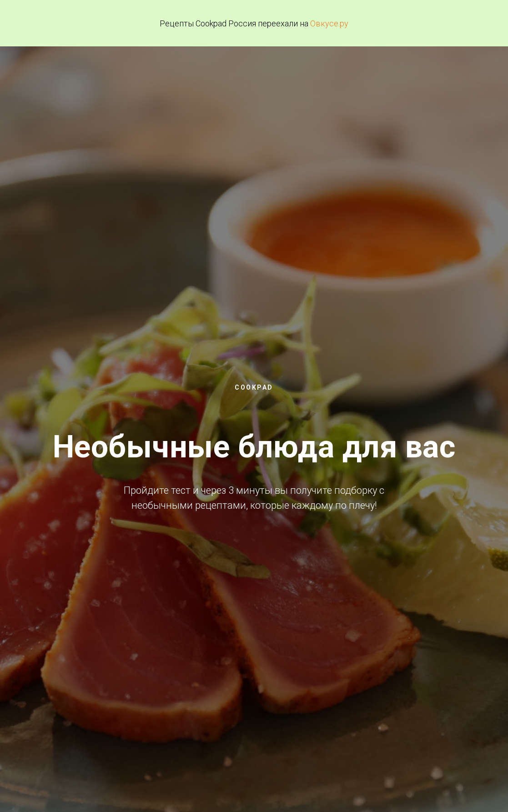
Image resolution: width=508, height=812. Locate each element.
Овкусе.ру (329, 23)
